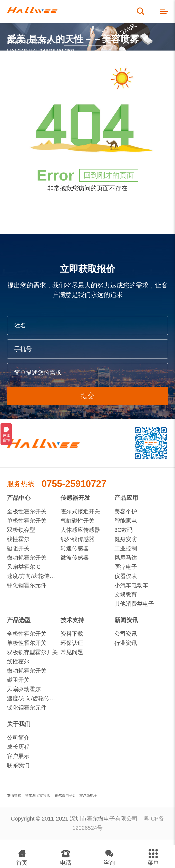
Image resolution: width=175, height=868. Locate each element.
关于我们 (19, 724)
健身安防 (126, 539)
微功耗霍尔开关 (27, 558)
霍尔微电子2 (65, 795)
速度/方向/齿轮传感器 (34, 698)
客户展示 (18, 756)
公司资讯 (126, 634)
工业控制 (126, 548)
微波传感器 (75, 558)
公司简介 (18, 738)
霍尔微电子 (88, 795)
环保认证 (72, 643)
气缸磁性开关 (77, 521)
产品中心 (19, 498)
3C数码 (124, 530)
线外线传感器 (77, 539)
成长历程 (18, 747)
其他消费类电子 (134, 604)
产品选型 (19, 620)
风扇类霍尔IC (24, 567)
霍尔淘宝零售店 (37, 795)
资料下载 (72, 634)
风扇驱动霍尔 (24, 689)
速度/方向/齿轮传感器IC (34, 576)
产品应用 (126, 498)
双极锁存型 (21, 530)
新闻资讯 (126, 620)
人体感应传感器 (80, 530)
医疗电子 (126, 567)
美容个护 (126, 511)
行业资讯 (126, 643)
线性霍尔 (18, 539)
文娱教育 (126, 595)
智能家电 (126, 521)
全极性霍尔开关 (27, 511)
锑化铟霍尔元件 (27, 585)
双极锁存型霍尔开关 (32, 652)
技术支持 (72, 620)
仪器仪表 (126, 576)
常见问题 (72, 652)
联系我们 (18, 765)
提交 (87, 396)
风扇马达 (126, 558)
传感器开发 (75, 498)
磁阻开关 (18, 548)
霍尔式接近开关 (80, 511)
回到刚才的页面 (109, 175)
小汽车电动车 (131, 585)
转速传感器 (75, 548)
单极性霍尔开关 (27, 521)
